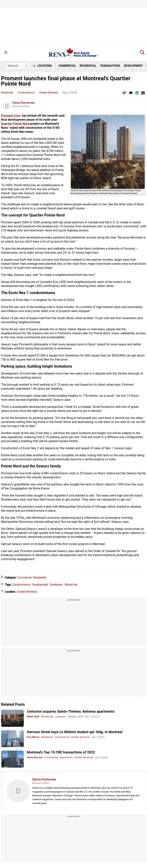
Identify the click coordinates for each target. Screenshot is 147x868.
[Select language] (17, 66)
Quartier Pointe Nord (15, 124)
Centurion (60, 717)
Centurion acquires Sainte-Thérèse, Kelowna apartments (71, 711)
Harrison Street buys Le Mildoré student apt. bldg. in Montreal (75, 732)
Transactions (110, 66)
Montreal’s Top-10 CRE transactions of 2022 (61, 752)
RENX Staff (33, 717)
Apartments (66, 757)
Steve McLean (35, 757)
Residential (88, 66)
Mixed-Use (71, 585)
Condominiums (26, 93)
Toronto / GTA (75, 717)
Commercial (67, 66)
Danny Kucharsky (24, 103)
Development (133, 66)
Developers (56, 585)
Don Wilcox (33, 737)
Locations (43, 66)
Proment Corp (11, 116)
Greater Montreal (49, 93)
